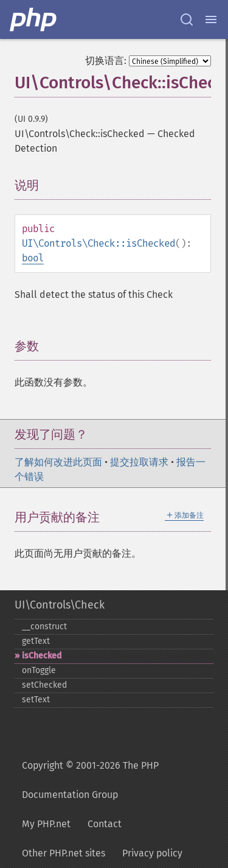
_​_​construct (44, 626)
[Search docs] (187, 19)
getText (36, 641)
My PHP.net (46, 824)
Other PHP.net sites (64, 853)
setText (36, 700)
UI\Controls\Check (60, 605)
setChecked (44, 685)
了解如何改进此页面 (58, 462)
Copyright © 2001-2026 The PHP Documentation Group (90, 780)
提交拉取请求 (139, 462)
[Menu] (211, 19)
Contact (105, 824)
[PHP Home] (34, 19)
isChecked (42, 656)
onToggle (39, 670)
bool (33, 258)
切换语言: (106, 61)
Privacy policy (152, 853)
